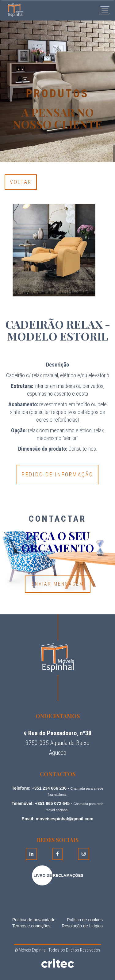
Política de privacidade (34, 920)
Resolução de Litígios (82, 926)
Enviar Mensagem (58, 584)
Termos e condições (31, 926)
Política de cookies (85, 920)
